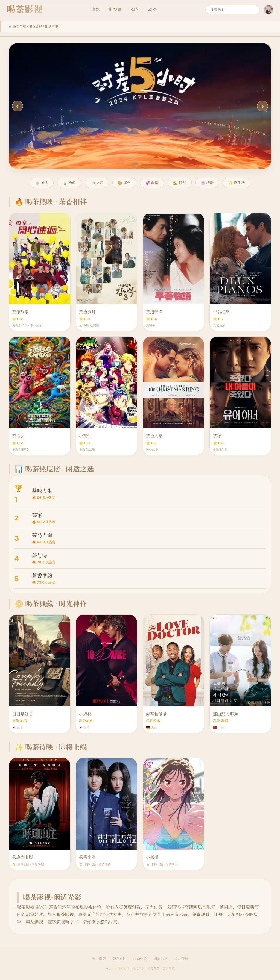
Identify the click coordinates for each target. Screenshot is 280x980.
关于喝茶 (99, 959)
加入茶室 (181, 959)
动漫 (153, 10)
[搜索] (233, 10)
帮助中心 (140, 959)
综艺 (135, 10)
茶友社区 (119, 959)
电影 (96, 10)
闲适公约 (161, 959)
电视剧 (115, 10)
